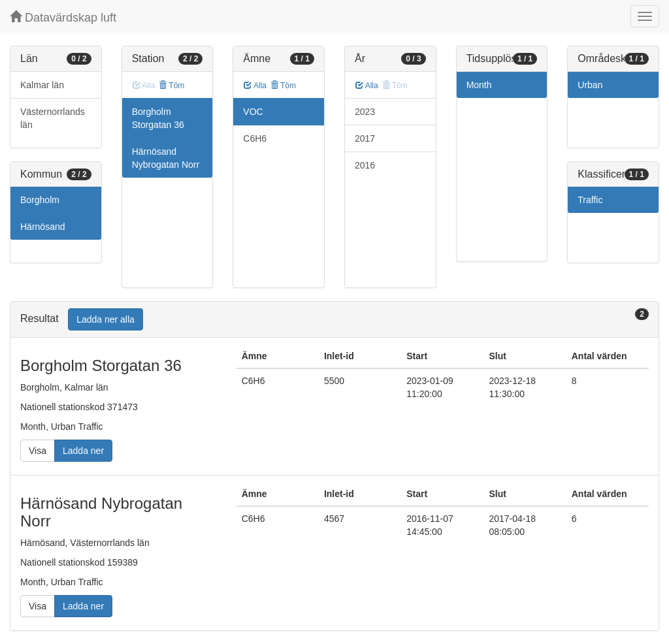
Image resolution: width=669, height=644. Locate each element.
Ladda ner (83, 451)
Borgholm (40, 200)
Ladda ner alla (106, 319)
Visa (38, 451)
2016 (365, 165)
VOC (253, 112)
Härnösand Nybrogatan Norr (166, 158)
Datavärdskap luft (63, 17)
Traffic (590, 200)
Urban (590, 85)
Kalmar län (42, 85)
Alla (255, 86)
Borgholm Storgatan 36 (158, 118)
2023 (365, 112)
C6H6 (255, 138)
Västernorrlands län (53, 118)
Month (479, 85)
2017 (365, 138)
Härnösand (43, 227)
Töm (171, 86)
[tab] (334, 320)
